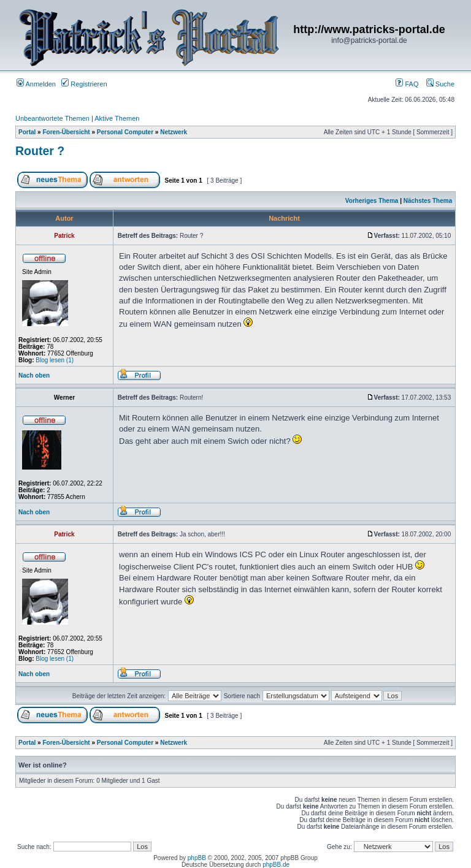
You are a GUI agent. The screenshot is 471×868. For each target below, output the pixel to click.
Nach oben (34, 375)
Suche (440, 84)
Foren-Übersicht (66, 132)
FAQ (407, 84)
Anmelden (36, 84)
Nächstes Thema (428, 201)
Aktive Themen (117, 118)
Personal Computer (125, 132)
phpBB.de (276, 865)
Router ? (40, 151)
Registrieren (84, 84)
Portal (27, 132)
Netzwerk (174, 132)
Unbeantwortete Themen (52, 118)
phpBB (197, 858)
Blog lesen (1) (55, 360)
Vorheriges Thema (372, 201)
